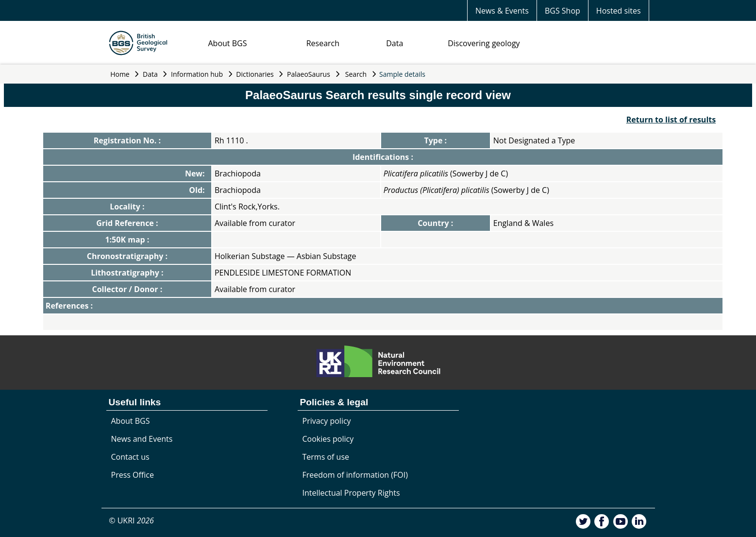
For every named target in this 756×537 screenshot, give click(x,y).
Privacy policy (327, 421)
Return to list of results (671, 120)
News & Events (502, 11)
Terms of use (326, 457)
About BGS (228, 43)
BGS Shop (563, 11)
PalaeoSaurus (309, 74)
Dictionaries (255, 74)
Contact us (130, 457)
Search (356, 74)
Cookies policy (328, 439)
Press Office (133, 475)
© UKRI (131, 520)
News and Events (142, 439)
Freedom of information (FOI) (355, 475)
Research (323, 43)
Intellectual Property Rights (351, 493)
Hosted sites (619, 11)
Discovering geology (484, 43)
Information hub (197, 74)
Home (120, 74)
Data (395, 43)
